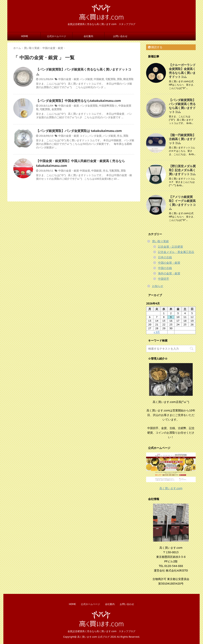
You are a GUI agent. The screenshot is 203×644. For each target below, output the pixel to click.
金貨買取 (57, 109)
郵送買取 (128, 79)
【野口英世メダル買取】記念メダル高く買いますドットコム (182, 170)
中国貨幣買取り (108, 106)
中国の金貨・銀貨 (69, 79)
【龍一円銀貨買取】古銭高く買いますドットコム (182, 139)
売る (120, 136)
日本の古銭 (165, 257)
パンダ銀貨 (86, 79)
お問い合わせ (120, 36)
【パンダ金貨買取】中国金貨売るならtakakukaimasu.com (79, 101)
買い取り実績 (160, 241)
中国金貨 (85, 171)
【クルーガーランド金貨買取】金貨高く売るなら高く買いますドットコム (182, 71)
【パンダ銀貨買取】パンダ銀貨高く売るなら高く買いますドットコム (182, 106)
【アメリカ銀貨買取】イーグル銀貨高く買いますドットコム (182, 203)
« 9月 (157, 332)
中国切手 (164, 279)
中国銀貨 (99, 79)
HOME (24, 36)
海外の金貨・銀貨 (169, 273)
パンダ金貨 (95, 136)
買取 (120, 79)
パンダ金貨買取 (89, 106)
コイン (84, 136)
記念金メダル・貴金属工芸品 (176, 252)
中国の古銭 (165, 268)
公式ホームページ (56, 36)
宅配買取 (111, 79)
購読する (155, 47)
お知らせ (158, 286)
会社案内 (88, 36)
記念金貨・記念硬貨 (170, 247)
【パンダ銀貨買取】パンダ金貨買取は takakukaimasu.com (79, 131)
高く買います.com (171, 488)
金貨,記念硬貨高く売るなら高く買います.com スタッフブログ (102, 631)
